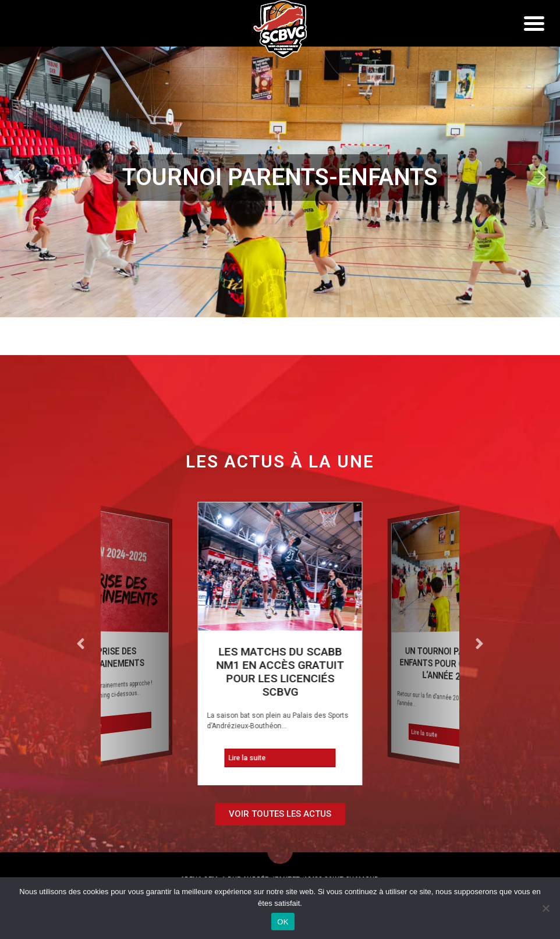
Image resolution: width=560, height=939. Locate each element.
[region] (280, 178)
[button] (280, 178)
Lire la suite (86, 727)
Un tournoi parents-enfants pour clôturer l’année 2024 (451, 664)
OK (283, 922)
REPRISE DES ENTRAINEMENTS (111, 658)
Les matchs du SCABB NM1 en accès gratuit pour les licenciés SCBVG (280, 672)
